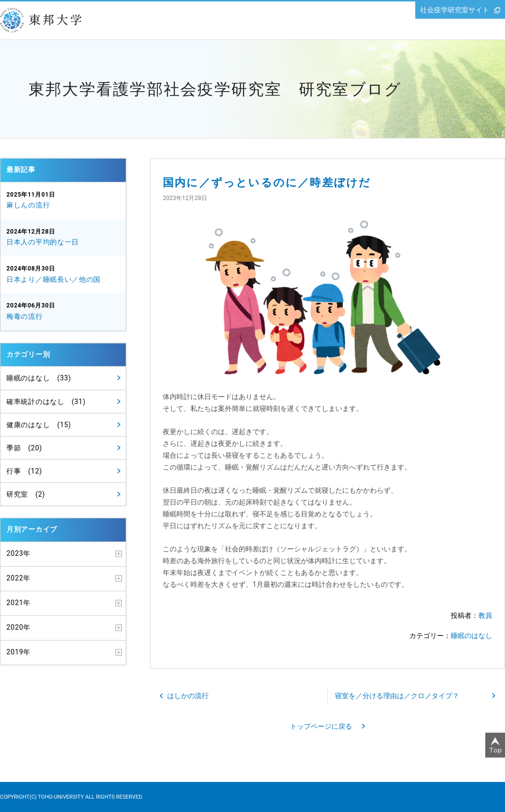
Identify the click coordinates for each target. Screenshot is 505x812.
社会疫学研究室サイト (455, 10)
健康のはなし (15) (39, 425)
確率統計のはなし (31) (46, 402)
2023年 (18, 553)
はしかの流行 (188, 696)
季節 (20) (24, 448)
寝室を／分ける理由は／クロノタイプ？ (397, 696)
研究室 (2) (26, 494)
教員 (485, 615)
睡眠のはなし (471, 636)
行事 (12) (24, 471)
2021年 (18, 603)
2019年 (18, 652)
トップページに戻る (321, 726)
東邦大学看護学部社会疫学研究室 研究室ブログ (215, 89)
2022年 (18, 578)
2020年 (18, 627)
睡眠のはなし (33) (39, 378)
